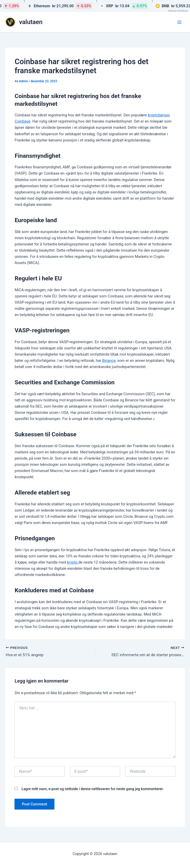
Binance (109, 361)
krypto (73, 562)
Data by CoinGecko (178, 11)
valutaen (31, 22)
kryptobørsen (159, 115)
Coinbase (22, 121)
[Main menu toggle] (179, 22)
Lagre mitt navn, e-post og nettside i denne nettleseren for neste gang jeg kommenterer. (93, 789)
